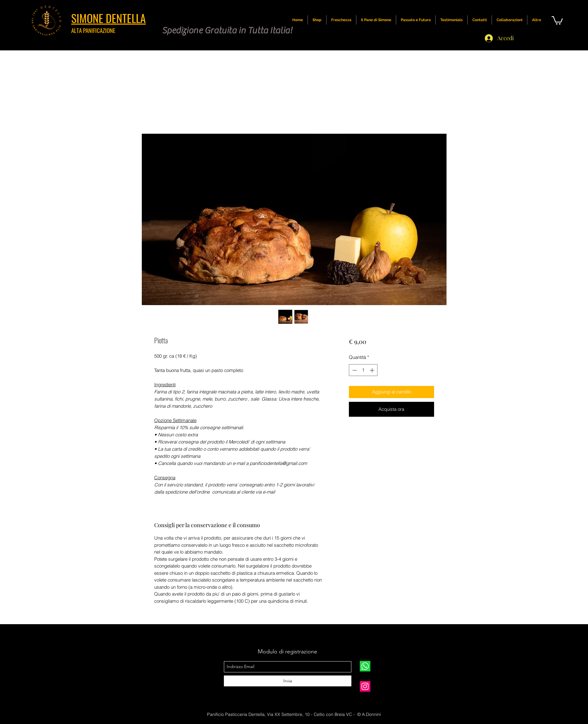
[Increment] (373, 370)
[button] (557, 20)
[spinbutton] (363, 370)
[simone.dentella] (365, 686)
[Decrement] (354, 370)
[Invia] (288, 681)
